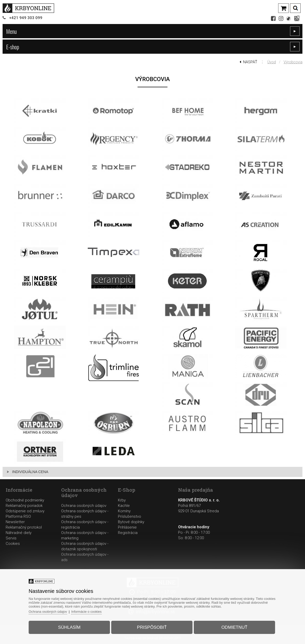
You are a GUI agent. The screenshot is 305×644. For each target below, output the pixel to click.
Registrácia (128, 533)
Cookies (13, 544)
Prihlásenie (127, 527)
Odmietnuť (233, 627)
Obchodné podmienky (25, 500)
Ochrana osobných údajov (84, 506)
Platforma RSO (18, 516)
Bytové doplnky (131, 522)
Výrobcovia (293, 62)
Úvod (272, 62)
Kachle (124, 506)
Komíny (124, 511)
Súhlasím (71, 627)
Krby (122, 500)
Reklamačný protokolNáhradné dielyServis (24, 533)
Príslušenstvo (130, 516)
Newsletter (15, 522)
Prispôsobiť (152, 627)
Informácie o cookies (89, 611)
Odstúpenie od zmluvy (25, 511)
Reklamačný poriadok (24, 506)
